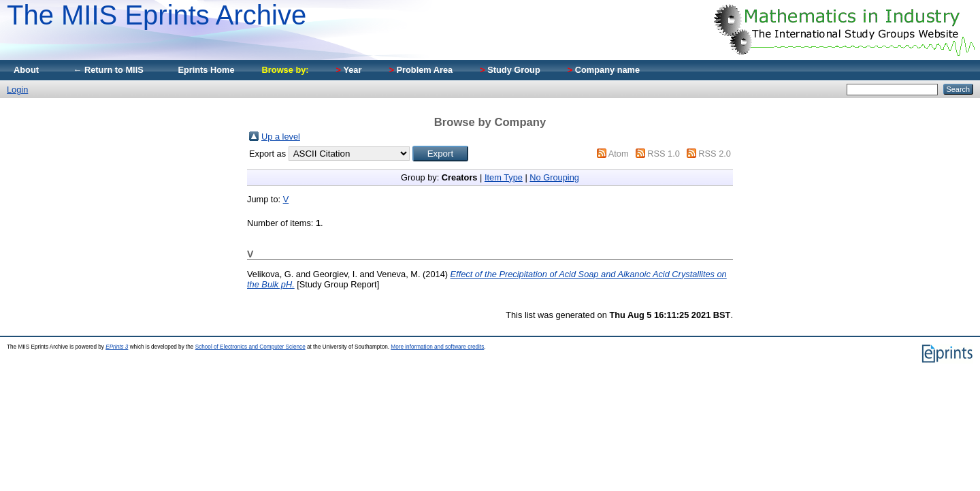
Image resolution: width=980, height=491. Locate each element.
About (26, 70)
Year (349, 70)
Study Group (510, 70)
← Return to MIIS (108, 70)
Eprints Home (206, 70)
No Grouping (554, 177)
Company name (604, 70)
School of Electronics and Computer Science (250, 347)
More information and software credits (437, 347)
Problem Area (421, 70)
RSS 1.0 (664, 154)
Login (17, 90)
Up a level (281, 137)
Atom (619, 154)
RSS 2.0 (715, 154)
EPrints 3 (117, 347)
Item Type (504, 177)
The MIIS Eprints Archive (157, 15)
